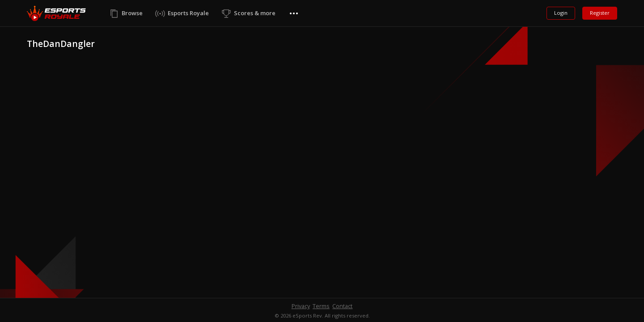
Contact (342, 306)
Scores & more (255, 13)
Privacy (301, 306)
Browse (132, 13)
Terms (321, 306)
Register (600, 13)
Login (561, 13)
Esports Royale (188, 13)
